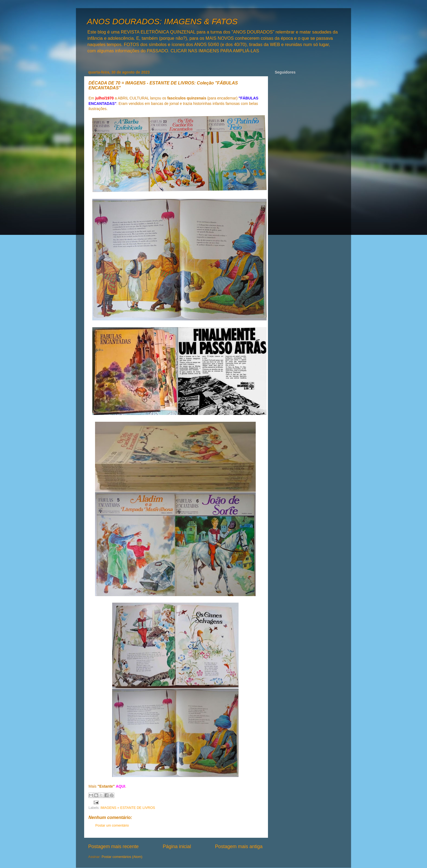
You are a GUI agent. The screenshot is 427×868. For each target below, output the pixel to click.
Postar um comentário (112, 825)
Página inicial (177, 846)
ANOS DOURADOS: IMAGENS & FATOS (162, 21)
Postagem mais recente (113, 846)
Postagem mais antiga (239, 846)
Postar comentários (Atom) (122, 857)
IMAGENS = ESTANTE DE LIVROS (128, 808)
